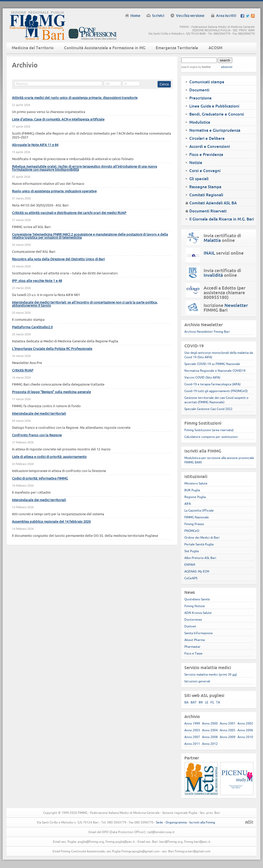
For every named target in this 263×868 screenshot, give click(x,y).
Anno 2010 (245, 737)
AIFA (188, 504)
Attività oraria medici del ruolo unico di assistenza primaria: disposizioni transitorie (75, 98)
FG (212, 702)
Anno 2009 (228, 737)
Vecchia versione (190, 16)
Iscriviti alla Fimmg (202, 822)
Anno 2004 (210, 730)
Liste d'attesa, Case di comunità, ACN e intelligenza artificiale (58, 119)
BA (186, 702)
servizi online (224, 253)
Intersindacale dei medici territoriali (39, 413)
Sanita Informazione (199, 633)
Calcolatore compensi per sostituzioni (211, 437)
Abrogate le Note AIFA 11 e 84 (35, 145)
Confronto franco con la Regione (37, 435)
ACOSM (215, 48)
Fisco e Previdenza (206, 155)
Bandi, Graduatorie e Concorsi (217, 114)
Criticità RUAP (23, 370)
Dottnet (190, 626)
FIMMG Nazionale (197, 517)
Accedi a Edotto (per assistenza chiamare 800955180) (225, 293)
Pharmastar (192, 647)
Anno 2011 (192, 744)
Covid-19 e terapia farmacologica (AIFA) (212, 384)
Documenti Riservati (208, 211)
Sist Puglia (192, 551)
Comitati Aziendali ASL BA (213, 203)
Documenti (199, 90)
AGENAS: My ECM (197, 571)
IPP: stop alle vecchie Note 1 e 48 (37, 281)
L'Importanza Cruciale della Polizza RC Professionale (52, 349)
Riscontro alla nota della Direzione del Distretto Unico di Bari (58, 259)
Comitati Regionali (206, 195)
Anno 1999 (192, 723)
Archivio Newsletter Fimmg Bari (207, 332)
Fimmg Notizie (195, 606)
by (204, 67)
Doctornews (193, 619)
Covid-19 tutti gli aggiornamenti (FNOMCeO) (216, 391)
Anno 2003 (192, 730)
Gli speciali (199, 179)
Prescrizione (201, 98)
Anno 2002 (245, 723)
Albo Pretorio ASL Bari (200, 558)
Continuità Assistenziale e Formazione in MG (105, 48)
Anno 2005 (228, 730)
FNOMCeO (192, 531)
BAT (194, 702)
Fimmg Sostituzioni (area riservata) (209, 430)
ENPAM (190, 565)
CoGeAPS (191, 578)
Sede (159, 822)
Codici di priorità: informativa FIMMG (40, 478)
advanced (226, 67)
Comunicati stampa (207, 82)
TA (218, 702)
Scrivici (158, 16)
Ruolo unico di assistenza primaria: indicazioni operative (54, 191)
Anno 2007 (192, 737)
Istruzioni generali (197, 681)
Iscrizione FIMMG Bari (226, 308)
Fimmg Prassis (194, 524)
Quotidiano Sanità (197, 599)
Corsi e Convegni (205, 171)
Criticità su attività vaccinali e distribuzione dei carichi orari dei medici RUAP (69, 213)
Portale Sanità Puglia (199, 544)
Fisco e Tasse (193, 653)
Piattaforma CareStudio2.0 (32, 327)
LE (207, 702)
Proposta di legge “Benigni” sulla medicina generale (51, 392)
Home (135, 16)
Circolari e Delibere (207, 138)
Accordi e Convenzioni (210, 146)
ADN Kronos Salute (198, 613)
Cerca (164, 84)
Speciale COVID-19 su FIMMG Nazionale (212, 364)
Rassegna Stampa (205, 187)
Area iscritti (226, 16)
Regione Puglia (195, 497)
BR (201, 702)
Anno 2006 (245, 730)
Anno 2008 (210, 737)
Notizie (196, 163)
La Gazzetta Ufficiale (199, 510)
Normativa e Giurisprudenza (215, 130)
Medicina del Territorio (33, 48)
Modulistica (200, 122)
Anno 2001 (228, 723)
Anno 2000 (210, 723)
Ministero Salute (196, 483)
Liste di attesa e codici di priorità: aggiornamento (49, 457)
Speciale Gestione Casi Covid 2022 (208, 409)
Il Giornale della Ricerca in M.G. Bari (222, 219)
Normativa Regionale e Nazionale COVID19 (215, 371)
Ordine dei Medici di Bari (202, 537)
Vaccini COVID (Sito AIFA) (202, 377)
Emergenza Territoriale (177, 48)
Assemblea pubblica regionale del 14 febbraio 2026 (51, 521)
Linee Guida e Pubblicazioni (214, 106)
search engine (189, 67)
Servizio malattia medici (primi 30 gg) (211, 674)
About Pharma (195, 640)
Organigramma (176, 822)
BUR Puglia (192, 490)
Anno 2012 (210, 744)
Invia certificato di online (222, 238)
